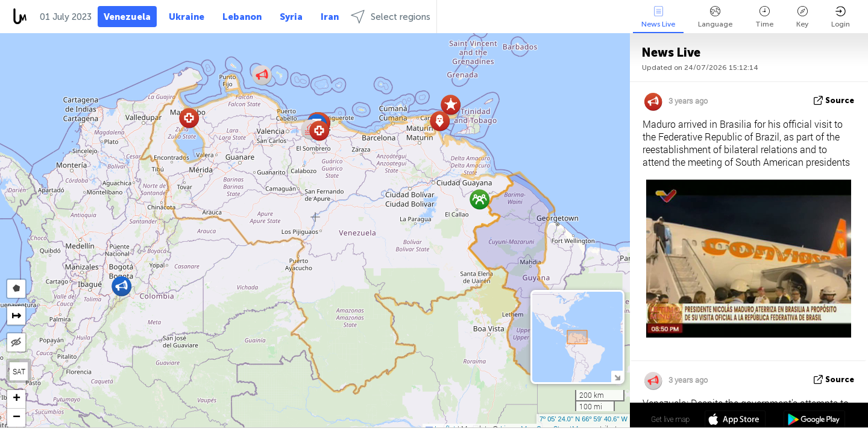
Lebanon (242, 17)
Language (715, 17)
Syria (291, 17)
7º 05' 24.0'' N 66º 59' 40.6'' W (583, 419)
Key (802, 17)
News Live (658, 17)
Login (841, 17)
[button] (319, 131)
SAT (19, 371)
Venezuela (127, 17)
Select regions (391, 17)
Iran (330, 17)
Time (764, 17)
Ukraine (187, 17)
